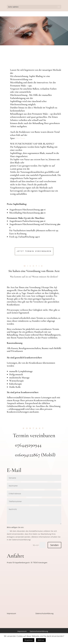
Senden (54, 545)
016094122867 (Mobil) (35, 455)
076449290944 (28, 445)
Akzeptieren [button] (29, 640)
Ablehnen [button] (41, 640)
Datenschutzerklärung (44, 613)
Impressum (11, 613)
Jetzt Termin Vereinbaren (34, 251)
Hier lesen (20, 138)
